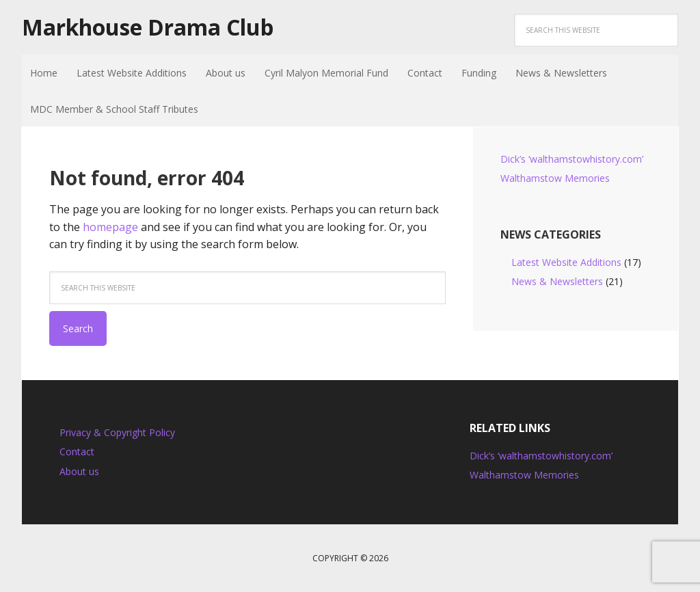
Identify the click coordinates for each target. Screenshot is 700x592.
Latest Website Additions (566, 262)
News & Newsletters (557, 281)
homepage (110, 227)
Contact (77, 452)
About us (79, 471)
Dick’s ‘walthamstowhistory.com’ (572, 159)
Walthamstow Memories (555, 178)
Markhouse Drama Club (148, 27)
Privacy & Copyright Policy (117, 432)
